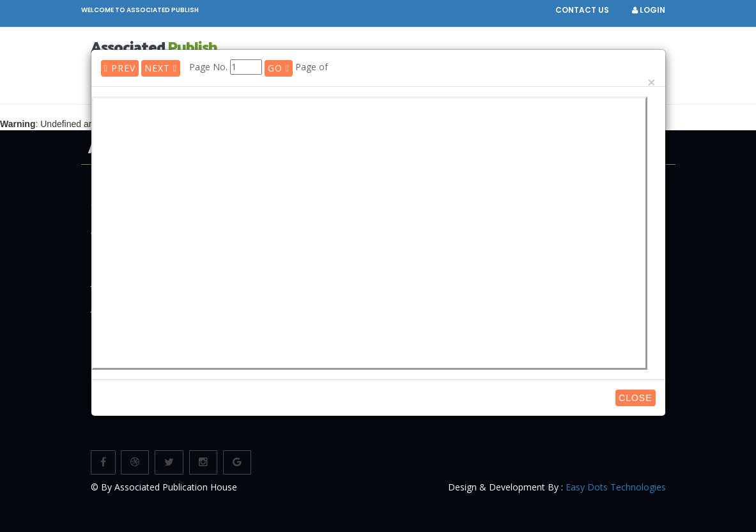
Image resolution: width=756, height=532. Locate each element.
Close (635, 398)
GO (279, 68)
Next (161, 68)
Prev (120, 68)
